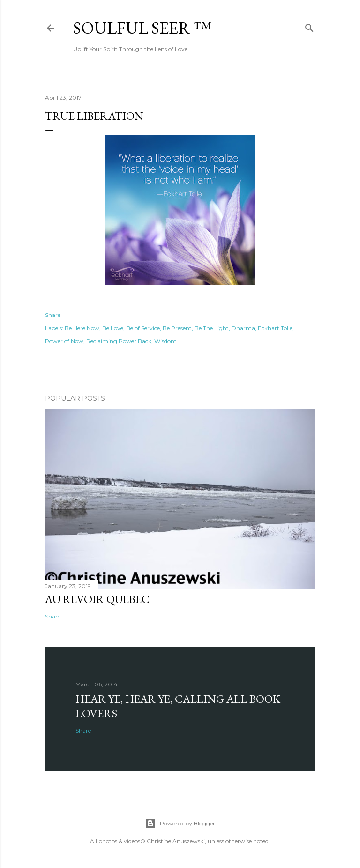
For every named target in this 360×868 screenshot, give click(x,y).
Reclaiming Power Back (119, 341)
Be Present (177, 328)
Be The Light (212, 328)
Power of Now (64, 341)
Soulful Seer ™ (142, 28)
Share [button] (53, 315)
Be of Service (143, 328)
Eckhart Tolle (275, 328)
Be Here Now (82, 328)
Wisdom (165, 341)
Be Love (113, 328)
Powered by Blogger (180, 824)
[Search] (309, 26)
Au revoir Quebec (97, 599)
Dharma (243, 328)
